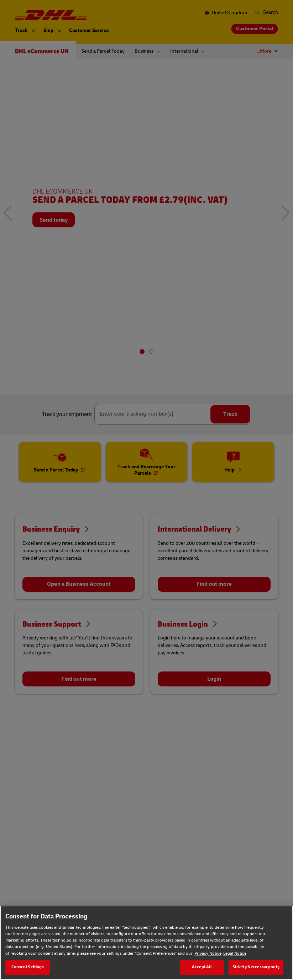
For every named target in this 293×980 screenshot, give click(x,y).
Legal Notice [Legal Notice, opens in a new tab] (235, 953)
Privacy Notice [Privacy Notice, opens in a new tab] (208, 953)
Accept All (202, 967)
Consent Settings (28, 967)
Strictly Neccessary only (256, 967)
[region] (146, 943)
